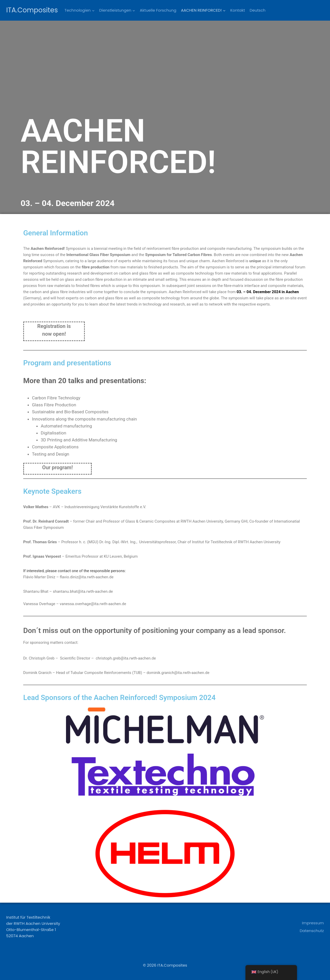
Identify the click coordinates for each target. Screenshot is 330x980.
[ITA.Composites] (32, 10)
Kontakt (238, 10)
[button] (93, 10)
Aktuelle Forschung (158, 10)
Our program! (58, 467)
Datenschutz (312, 931)
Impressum (313, 923)
